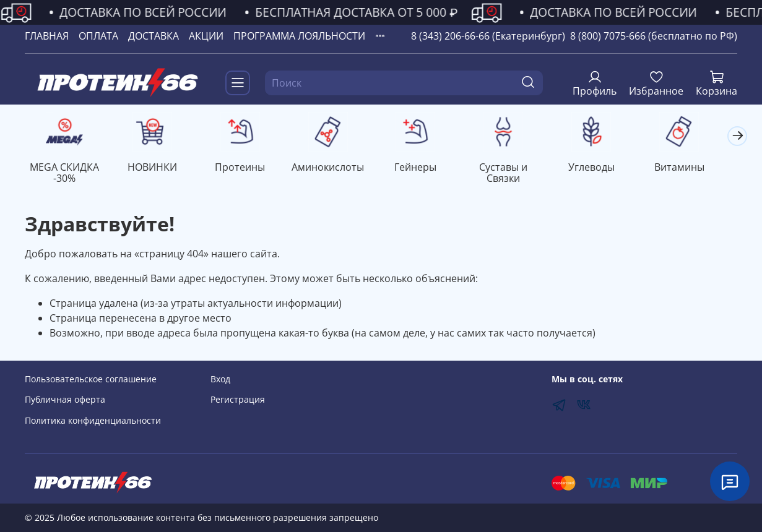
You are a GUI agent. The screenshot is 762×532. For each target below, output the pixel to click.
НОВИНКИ (155, 168)
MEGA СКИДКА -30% (66, 174)
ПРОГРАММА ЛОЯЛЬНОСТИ (299, 36)
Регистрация (238, 400)
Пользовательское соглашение (91, 379)
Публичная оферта (65, 400)
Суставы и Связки (516, 174)
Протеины (246, 168)
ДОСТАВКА (154, 36)
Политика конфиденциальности (93, 420)
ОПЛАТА (98, 36)
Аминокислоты (336, 168)
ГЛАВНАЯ (47, 36)
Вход (220, 379)
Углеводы (606, 168)
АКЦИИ (206, 36)
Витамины (697, 168)
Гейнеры (426, 168)
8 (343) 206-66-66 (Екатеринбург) (488, 36)
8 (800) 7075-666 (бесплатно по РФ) (654, 36)
